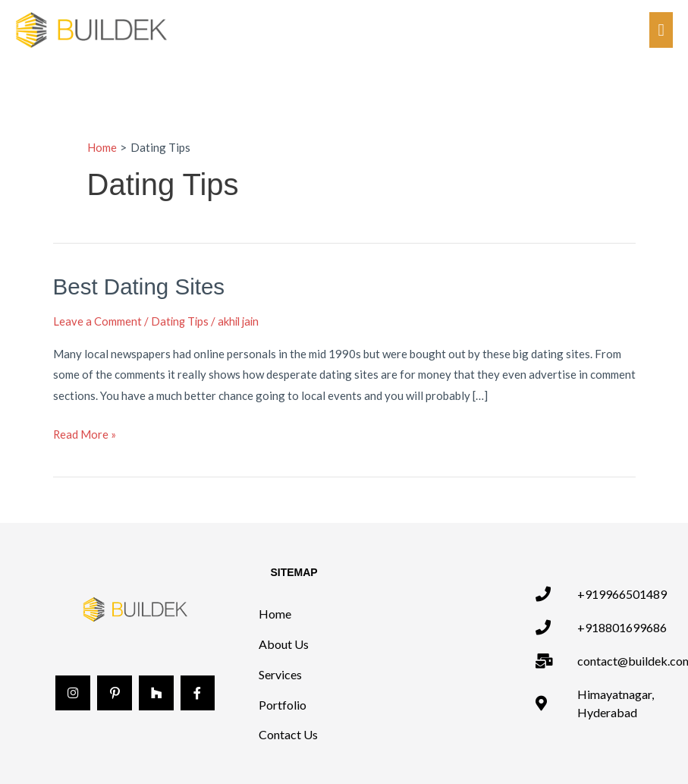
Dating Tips (181, 320)
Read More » (85, 432)
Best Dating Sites (140, 287)
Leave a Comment (97, 320)
